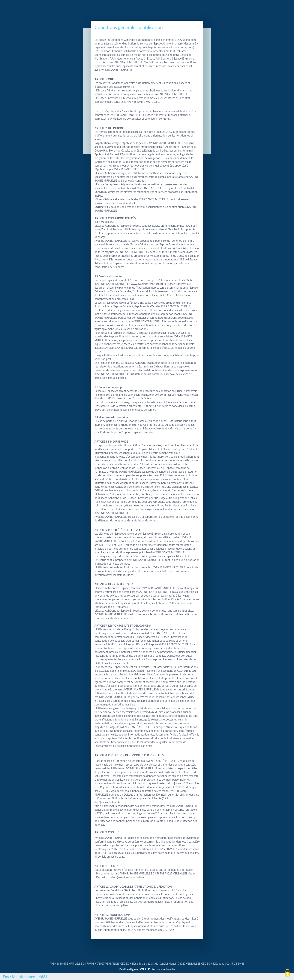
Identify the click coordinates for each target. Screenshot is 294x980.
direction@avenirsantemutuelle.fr (114, 575)
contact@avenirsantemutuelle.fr (126, 877)
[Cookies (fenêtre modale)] (287, 974)
